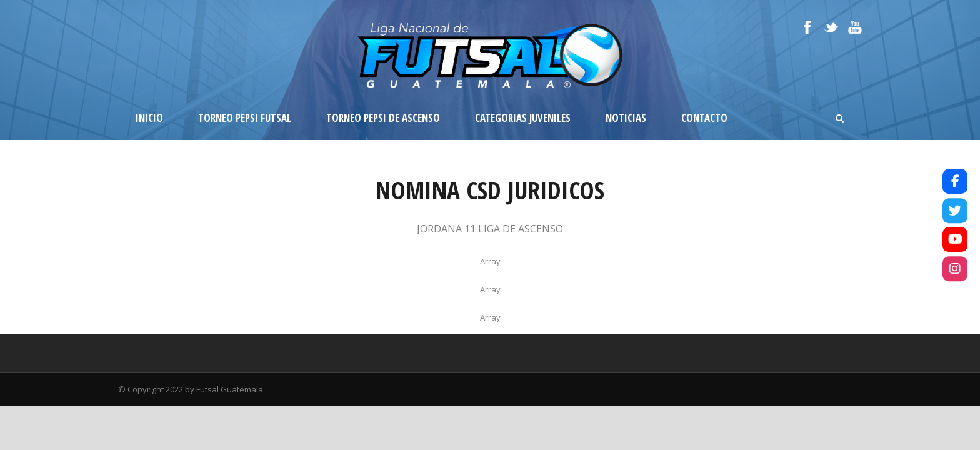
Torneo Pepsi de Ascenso (383, 118)
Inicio (149, 118)
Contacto (704, 118)
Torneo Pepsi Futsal (245, 118)
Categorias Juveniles (523, 118)
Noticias (626, 118)
